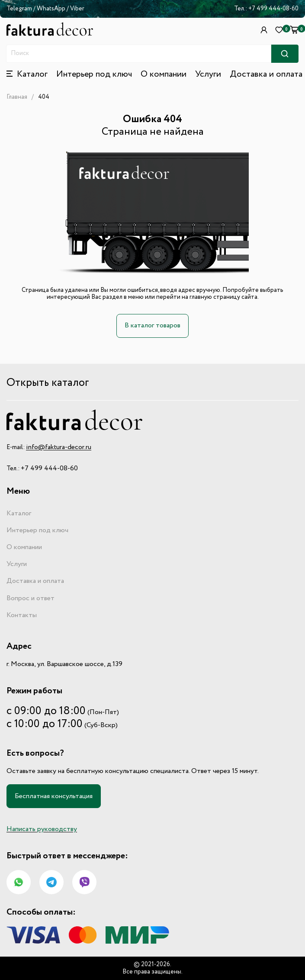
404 (44, 97)
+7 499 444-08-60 (273, 9)
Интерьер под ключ (94, 74)
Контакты (22, 615)
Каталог (19, 514)
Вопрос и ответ (30, 598)
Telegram (19, 9)
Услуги (208, 74)
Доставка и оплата (266, 74)
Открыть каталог (48, 383)
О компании (164, 74)
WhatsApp (52, 9)
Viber (77, 9)
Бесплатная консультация (54, 796)
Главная (17, 97)
